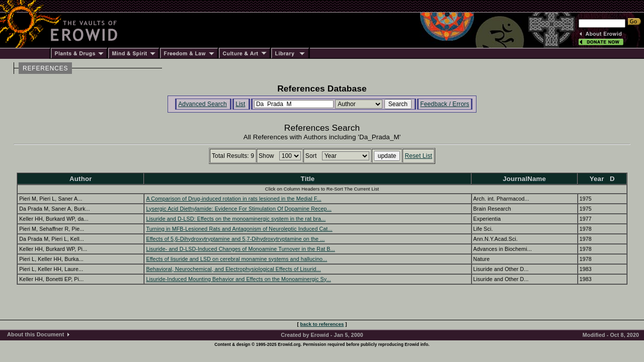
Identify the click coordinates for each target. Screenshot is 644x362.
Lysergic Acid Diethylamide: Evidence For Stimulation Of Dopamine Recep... (238, 209)
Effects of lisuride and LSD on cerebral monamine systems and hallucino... (236, 259)
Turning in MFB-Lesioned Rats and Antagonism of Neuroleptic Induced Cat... (239, 229)
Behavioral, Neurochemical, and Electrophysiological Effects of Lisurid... (233, 269)
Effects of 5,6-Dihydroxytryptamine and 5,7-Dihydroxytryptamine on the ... (235, 239)
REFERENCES (45, 68)
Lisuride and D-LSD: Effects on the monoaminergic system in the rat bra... (236, 219)
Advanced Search (203, 104)
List (240, 104)
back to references (322, 324)
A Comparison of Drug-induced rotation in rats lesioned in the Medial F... (233, 199)
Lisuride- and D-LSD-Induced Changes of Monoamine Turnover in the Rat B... (240, 249)
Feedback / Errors (445, 104)
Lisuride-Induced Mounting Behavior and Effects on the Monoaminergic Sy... (238, 279)
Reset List (418, 156)
